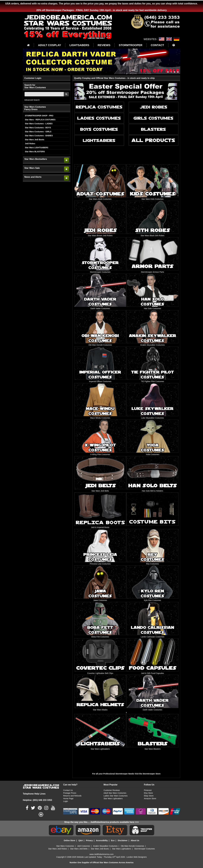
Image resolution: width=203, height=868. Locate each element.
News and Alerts (33, 177)
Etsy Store (148, 793)
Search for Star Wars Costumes (35, 86)
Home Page (68, 798)
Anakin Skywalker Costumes (105, 846)
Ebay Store (149, 796)
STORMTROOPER (131, 45)
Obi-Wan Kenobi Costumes (132, 846)
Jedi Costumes (84, 846)
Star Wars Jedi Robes (58, 849)
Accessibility (102, 840)
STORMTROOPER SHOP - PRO (39, 116)
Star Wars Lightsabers (113, 798)
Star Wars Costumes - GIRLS (38, 132)
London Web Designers (137, 857)
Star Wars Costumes (65, 846)
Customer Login (33, 78)
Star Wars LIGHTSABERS (37, 148)
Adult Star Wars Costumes (115, 793)
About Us (135, 840)
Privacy (89, 840)
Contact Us (68, 790)
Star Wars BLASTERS (35, 152)
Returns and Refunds (72, 796)
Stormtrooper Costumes (145, 849)
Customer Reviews (112, 790)
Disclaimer (123, 840)
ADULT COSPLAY (50, 45)
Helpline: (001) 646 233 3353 (38, 800)
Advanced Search (32, 100)
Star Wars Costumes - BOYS (38, 128)
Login (66, 801)
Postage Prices (70, 793)
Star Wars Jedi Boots (35, 140)
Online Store (69, 840)
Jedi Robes (30, 144)
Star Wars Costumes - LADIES (39, 124)
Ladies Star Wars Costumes (116, 796)
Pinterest (148, 790)
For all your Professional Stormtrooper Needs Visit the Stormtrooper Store (127, 774)
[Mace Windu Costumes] (100, 401)
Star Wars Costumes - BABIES (39, 136)
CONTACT (157, 45)
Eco (113, 840)
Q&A (81, 840)
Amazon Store (150, 798)
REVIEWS (104, 45)
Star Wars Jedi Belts (79, 849)
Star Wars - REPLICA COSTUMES (40, 120)
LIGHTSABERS (79, 45)
